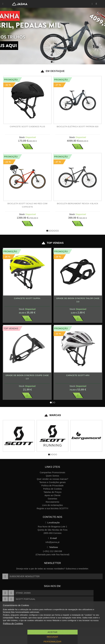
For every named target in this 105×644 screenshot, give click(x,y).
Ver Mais (27, 147)
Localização (52, 523)
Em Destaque (52, 71)
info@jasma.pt (52, 542)
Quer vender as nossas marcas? (52, 479)
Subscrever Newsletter (21, 576)
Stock (22, 137)
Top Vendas (52, 243)
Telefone (52, 547)
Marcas (52, 415)
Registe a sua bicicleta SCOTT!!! (52, 508)
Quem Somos (52, 476)
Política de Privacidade (52, 486)
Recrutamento (52, 502)
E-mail (53, 538)
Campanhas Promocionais (52, 472)
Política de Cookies (52, 489)
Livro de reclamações (52, 505)
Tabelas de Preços (53, 492)
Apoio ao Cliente (52, 495)
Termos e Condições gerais (52, 482)
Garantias (52, 499)
